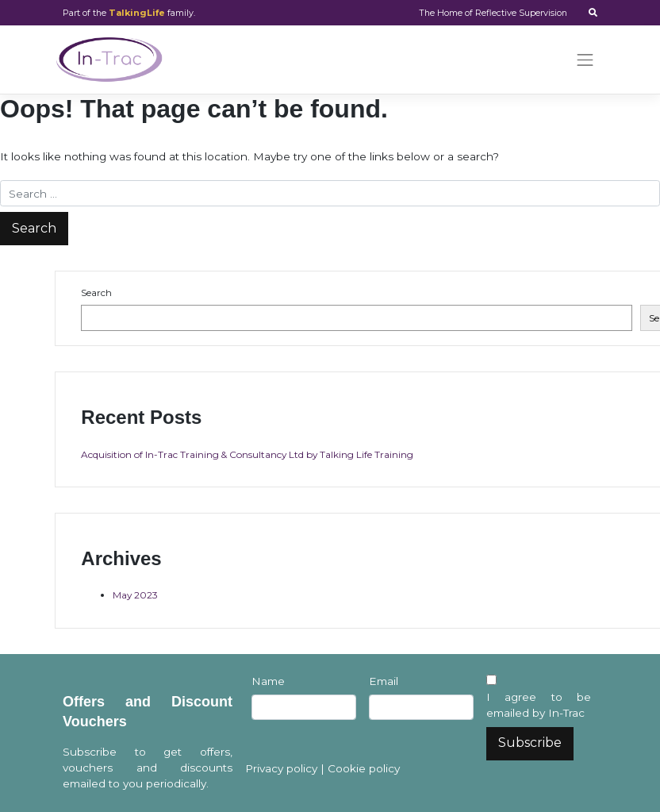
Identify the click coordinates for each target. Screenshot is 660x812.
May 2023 (135, 595)
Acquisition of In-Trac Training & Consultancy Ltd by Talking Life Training (247, 454)
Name (268, 681)
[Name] (304, 708)
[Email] (421, 708)
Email (384, 681)
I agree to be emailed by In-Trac (539, 705)
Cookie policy (364, 768)
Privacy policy (281, 768)
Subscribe (530, 743)
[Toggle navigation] (585, 60)
